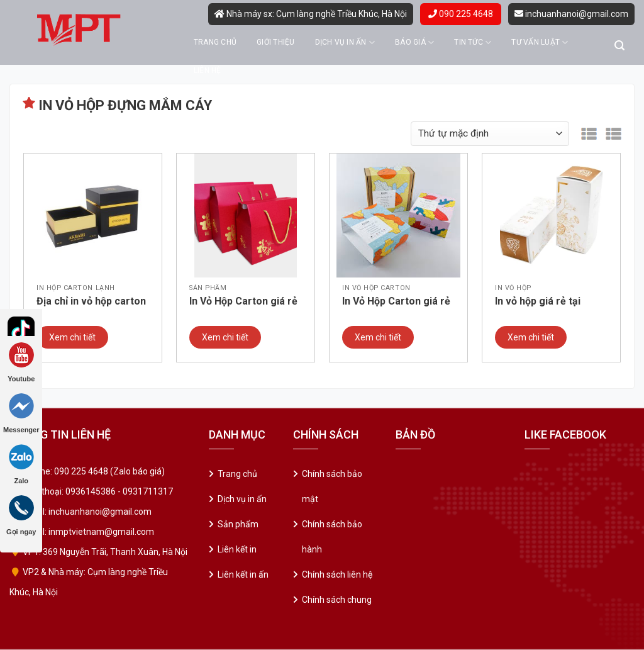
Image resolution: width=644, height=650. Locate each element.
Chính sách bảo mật (332, 486)
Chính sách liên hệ (337, 574)
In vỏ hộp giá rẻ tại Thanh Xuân (538, 302)
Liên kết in (237, 549)
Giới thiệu (275, 42)
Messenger (21, 413)
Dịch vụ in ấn (345, 42)
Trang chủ (215, 42)
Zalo (21, 464)
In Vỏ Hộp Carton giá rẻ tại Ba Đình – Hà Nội (243, 302)
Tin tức (473, 42)
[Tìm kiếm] (619, 46)
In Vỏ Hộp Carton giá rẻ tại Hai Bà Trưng (396, 302)
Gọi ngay (21, 515)
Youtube (21, 362)
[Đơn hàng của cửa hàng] (490, 134)
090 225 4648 (461, 14)
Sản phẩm (238, 524)
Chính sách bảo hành (332, 537)
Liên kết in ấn (243, 574)
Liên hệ (208, 70)
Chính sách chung (337, 600)
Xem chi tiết (72, 337)
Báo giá (414, 42)
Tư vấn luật (540, 42)
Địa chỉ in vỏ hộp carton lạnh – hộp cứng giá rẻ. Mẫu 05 (91, 302)
